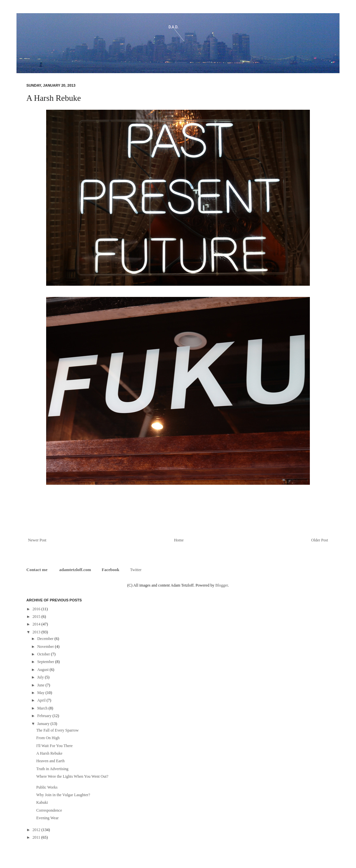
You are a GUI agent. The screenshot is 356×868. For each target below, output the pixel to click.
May (41, 693)
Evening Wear (47, 818)
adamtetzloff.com (75, 570)
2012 (37, 830)
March (43, 708)
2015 (37, 617)
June (41, 685)
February (45, 716)
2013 (37, 632)
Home (179, 540)
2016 (37, 609)
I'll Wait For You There (54, 746)
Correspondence (49, 810)
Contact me (37, 570)
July (41, 677)
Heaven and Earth (50, 761)
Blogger (222, 585)
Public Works (47, 787)
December (46, 639)
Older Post (320, 540)
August (44, 670)
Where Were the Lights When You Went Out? (72, 776)
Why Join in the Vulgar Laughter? (63, 795)
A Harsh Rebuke (49, 753)
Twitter (136, 570)
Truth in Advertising (52, 769)
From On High (48, 738)
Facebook (111, 570)
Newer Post (37, 540)
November (46, 647)
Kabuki (42, 802)
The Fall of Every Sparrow (58, 730)
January (44, 724)
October (44, 654)
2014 (37, 624)
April (42, 700)
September (46, 662)
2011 (37, 837)
